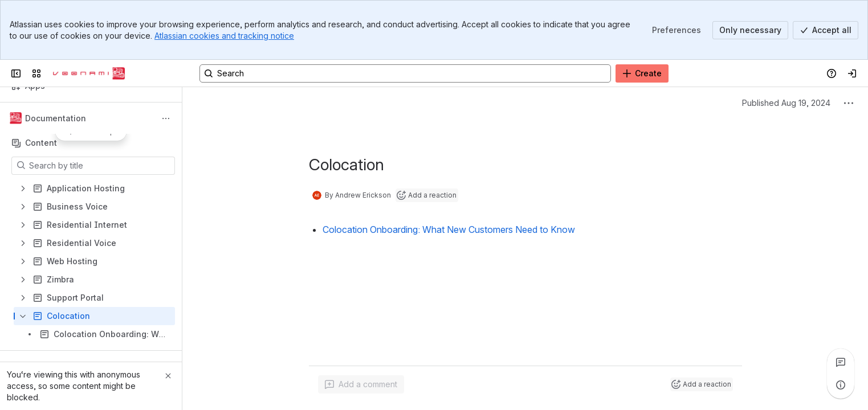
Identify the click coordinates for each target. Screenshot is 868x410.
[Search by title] (100, 166)
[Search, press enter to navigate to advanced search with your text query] (405, 73)
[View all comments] (841, 362)
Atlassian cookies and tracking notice (224, 36)
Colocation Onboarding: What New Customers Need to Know (449, 229)
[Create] (642, 73)
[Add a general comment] (361, 384)
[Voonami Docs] (89, 73)
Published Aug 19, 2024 (786, 103)
